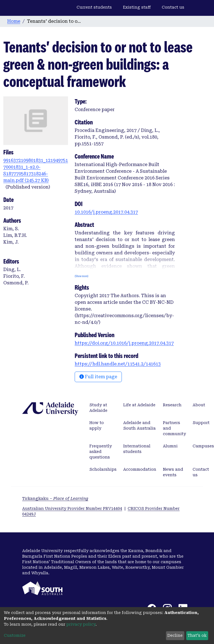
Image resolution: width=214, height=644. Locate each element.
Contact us (173, 7)
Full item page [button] (98, 377)
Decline (175, 635)
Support (201, 423)
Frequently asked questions (101, 452)
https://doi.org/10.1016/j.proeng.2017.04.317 (124, 343)
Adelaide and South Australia (139, 425)
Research (172, 405)
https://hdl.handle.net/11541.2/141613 (118, 364)
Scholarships (103, 469)
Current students (94, 7)
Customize (15, 635)
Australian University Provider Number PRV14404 (72, 508)
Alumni (170, 446)
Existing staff (137, 7)
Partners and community (174, 428)
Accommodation (140, 469)
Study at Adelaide (98, 408)
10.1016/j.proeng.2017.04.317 (106, 212)
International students (137, 449)
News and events (173, 472)
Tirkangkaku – (55, 498)
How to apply (97, 425)
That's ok (197, 635)
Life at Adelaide (139, 405)
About (199, 405)
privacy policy (81, 624)
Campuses (203, 446)
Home (14, 21)
